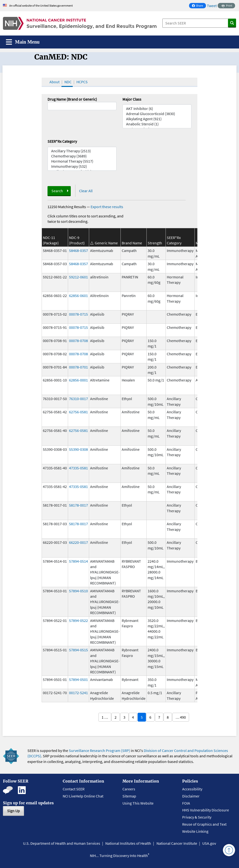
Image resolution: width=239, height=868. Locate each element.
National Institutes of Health (128, 843)
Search (57, 191)
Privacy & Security (197, 817)
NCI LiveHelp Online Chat (83, 796)
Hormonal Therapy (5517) (82, 161)
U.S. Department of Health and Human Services (62, 843)
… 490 (181, 717)
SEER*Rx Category (62, 141)
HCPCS (82, 82)
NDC (68, 82)
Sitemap (129, 796)
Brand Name (132, 243)
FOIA (186, 803)
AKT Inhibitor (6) (157, 109)
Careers (129, 789)
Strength (155, 243)
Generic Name (106, 243)
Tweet (212, 6)
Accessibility (192, 789)
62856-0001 (78, 380)
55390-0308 (78, 449)
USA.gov (209, 843)
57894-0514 (78, 561)
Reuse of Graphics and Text (204, 824)
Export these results (107, 207)
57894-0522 (78, 620)
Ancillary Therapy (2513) (82, 151)
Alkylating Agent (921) (157, 119)
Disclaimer (191, 796)
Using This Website (138, 803)
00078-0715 (78, 314)
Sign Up (13, 811)
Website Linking (195, 831)
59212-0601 (78, 277)
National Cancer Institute (177, 843)
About (54, 82)
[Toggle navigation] (23, 42)
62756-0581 (78, 412)
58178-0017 (78, 505)
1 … (105, 717)
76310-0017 (78, 399)
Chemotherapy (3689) (82, 156)
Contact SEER (74, 789)
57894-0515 (78, 650)
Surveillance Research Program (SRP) (99, 750)
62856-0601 (78, 296)
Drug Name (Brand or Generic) (72, 99)
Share (199, 6)
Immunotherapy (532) (82, 166)
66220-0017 (78, 542)
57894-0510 (78, 591)
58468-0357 (78, 250)
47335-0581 (78, 468)
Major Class (132, 99)
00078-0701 (78, 367)
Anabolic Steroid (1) (157, 124)
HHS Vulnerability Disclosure (206, 810)
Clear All (86, 191)
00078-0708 (78, 341)
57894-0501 (78, 679)
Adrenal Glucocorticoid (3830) (157, 114)
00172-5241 (78, 693)
